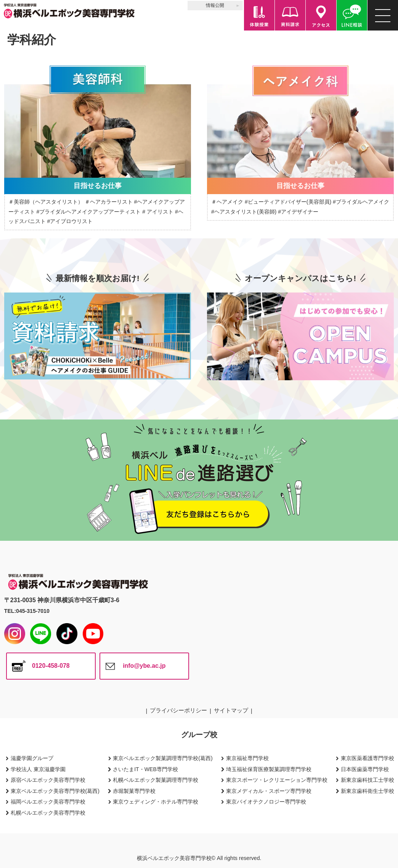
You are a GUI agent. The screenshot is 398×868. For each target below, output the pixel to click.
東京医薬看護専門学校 (368, 758)
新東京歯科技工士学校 (368, 780)
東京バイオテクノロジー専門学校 (266, 802)
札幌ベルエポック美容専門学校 (48, 813)
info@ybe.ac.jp (144, 666)
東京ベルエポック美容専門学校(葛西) (55, 791)
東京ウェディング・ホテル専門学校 (156, 802)
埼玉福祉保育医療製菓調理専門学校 (269, 769)
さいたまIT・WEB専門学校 (145, 769)
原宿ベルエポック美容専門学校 (48, 780)
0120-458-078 (51, 666)
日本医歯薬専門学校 (365, 769)
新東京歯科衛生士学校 (368, 791)
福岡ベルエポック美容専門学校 (48, 802)
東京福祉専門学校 (247, 758)
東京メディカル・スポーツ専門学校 (269, 791)
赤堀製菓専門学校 (134, 791)
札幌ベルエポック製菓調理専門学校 (156, 780)
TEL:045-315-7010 (27, 611)
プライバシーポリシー (178, 710)
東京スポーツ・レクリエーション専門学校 (277, 780)
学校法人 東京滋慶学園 (38, 769)
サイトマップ (231, 710)
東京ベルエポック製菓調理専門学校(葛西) (163, 758)
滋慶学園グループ (32, 758)
